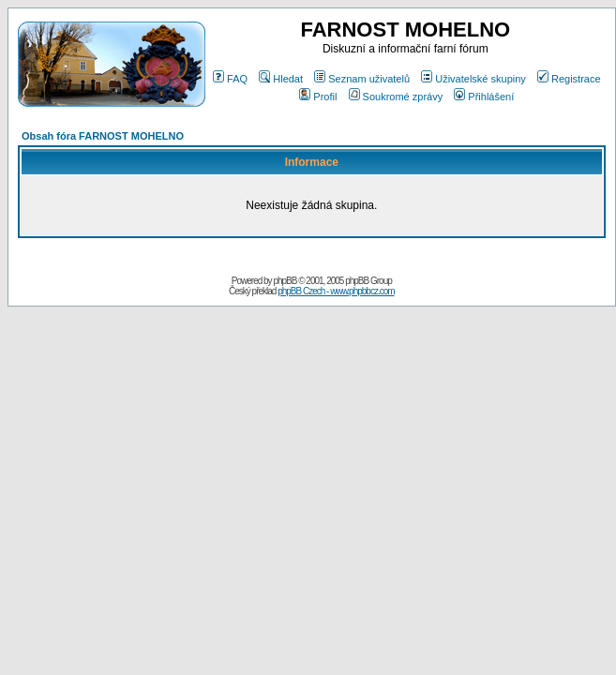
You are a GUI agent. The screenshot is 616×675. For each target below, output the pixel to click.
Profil (318, 97)
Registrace (569, 79)
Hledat (281, 79)
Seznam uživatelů (362, 79)
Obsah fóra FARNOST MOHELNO (103, 136)
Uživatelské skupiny (473, 79)
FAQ (230, 79)
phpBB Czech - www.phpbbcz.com (336, 291)
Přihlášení (484, 97)
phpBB (285, 281)
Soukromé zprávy (396, 97)
